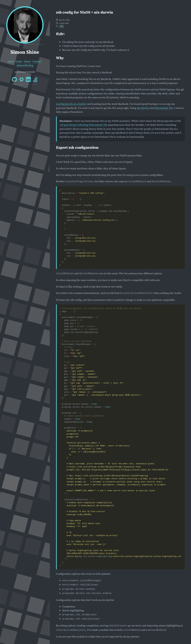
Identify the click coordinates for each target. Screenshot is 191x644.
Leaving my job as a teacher (71, 104)
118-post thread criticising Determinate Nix (83, 125)
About (27, 61)
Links (19, 61)
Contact (37, 61)
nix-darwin (143, 108)
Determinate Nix (164, 108)
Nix (62, 26)
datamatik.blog (25, 65)
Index (11, 61)
